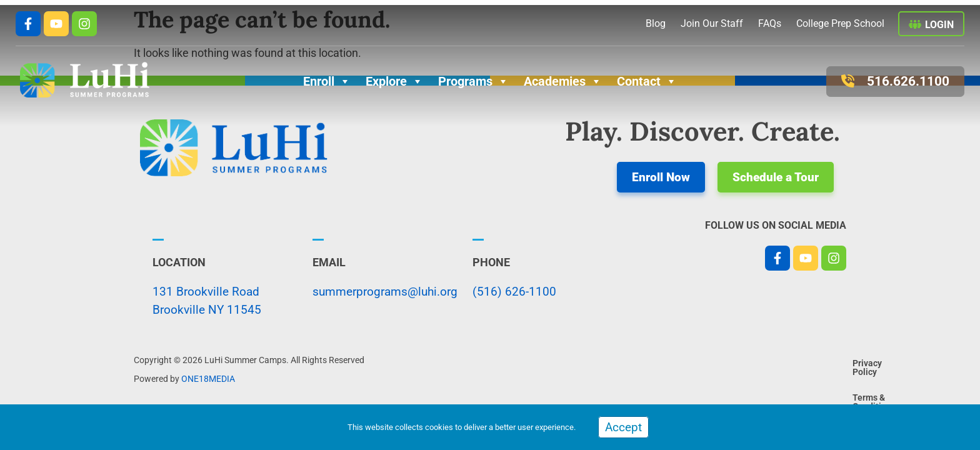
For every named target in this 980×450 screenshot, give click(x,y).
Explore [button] (394, 81)
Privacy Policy (722, 370)
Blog (656, 23)
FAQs (770, 23)
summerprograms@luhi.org (385, 292)
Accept (623, 427)
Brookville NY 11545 (207, 310)
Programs (473, 81)
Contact (647, 81)
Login (939, 25)
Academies (563, 81)
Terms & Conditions (801, 370)
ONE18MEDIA (208, 379)
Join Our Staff (712, 23)
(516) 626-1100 (514, 292)
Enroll (327, 81)
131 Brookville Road (206, 292)
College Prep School (840, 23)
